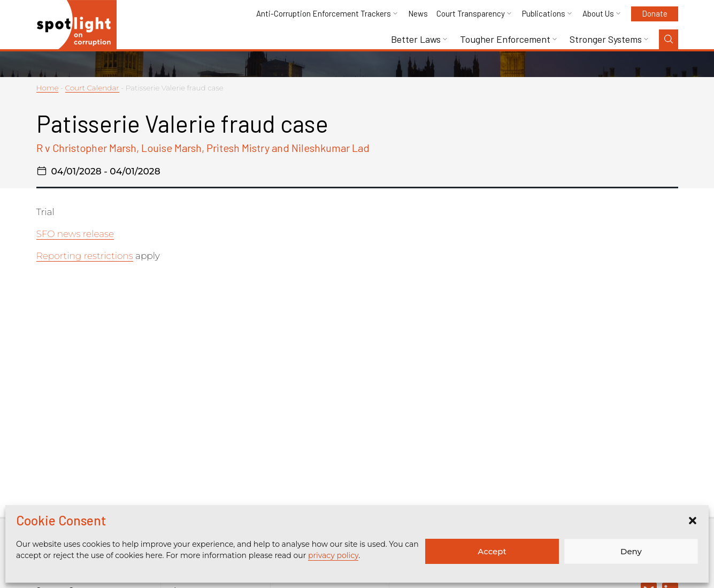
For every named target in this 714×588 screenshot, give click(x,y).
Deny (631, 551)
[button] (693, 521)
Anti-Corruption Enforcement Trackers (324, 14)
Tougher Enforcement (505, 39)
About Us (598, 14)
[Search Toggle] (669, 39)
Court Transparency (471, 14)
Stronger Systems (606, 39)
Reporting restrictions (85, 256)
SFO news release (75, 234)
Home (48, 88)
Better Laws (416, 39)
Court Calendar (92, 88)
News (418, 14)
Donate (655, 13)
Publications (544, 14)
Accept (492, 551)
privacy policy (333, 555)
